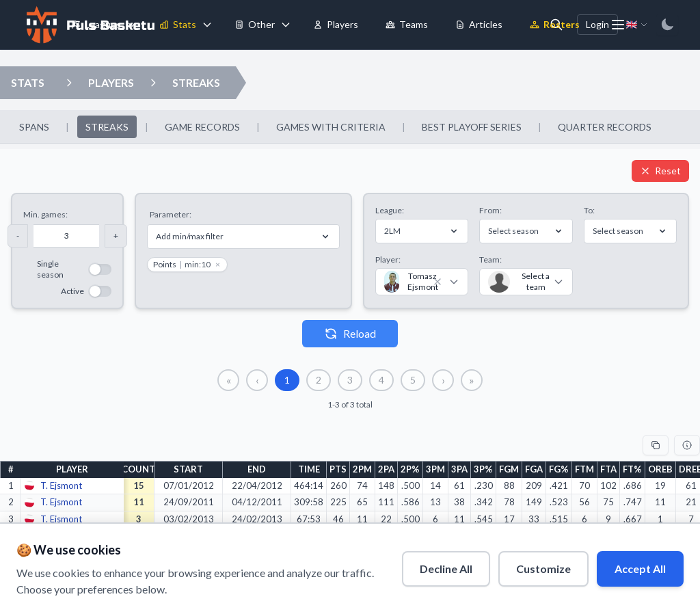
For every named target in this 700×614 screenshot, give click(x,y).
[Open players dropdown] (69, 83)
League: (390, 210)
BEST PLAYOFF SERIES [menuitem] (472, 127)
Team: (490, 259)
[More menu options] (618, 25)
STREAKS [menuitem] (107, 127)
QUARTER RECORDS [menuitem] (605, 127)
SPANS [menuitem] (34, 127)
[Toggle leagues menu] (132, 25)
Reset (660, 171)
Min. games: (45, 214)
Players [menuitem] (336, 24)
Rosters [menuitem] (555, 24)
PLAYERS (111, 82)
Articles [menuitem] (479, 24)
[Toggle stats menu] (207, 25)
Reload (350, 334)
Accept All (640, 569)
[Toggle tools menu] (286, 25)
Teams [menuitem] (407, 24)
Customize (543, 569)
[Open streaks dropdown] (153, 83)
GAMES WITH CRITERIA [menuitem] (331, 127)
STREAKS (196, 82)
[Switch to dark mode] (667, 25)
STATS (28, 82)
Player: (388, 259)
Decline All (446, 569)
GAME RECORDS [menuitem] (202, 127)
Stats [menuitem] (178, 24)
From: (490, 210)
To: (589, 210)
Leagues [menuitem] (96, 24)
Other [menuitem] (255, 24)
